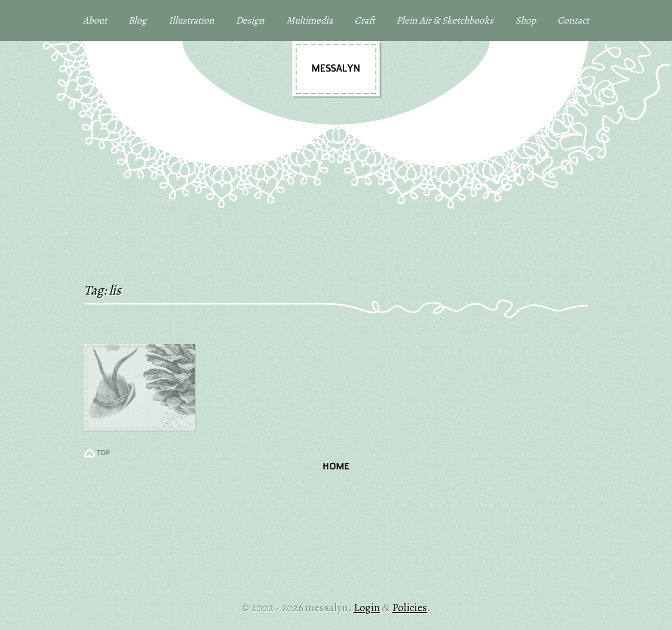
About (95, 20)
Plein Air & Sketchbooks (445, 20)
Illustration (192, 20)
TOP (103, 453)
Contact (573, 20)
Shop (526, 20)
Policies (410, 607)
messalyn (336, 69)
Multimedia (310, 20)
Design (250, 20)
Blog (138, 20)
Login (367, 607)
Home (336, 467)
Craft (365, 20)
